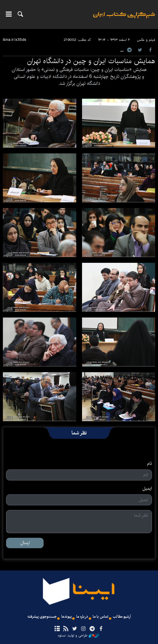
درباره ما (82, 617)
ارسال (25, 543)
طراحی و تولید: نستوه (78, 636)
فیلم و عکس (146, 40)
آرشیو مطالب (122, 617)
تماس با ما (101, 617)
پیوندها (66, 617)
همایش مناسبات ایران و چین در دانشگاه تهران (91, 61)
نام (149, 464)
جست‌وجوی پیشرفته (42, 617)
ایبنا (124, 19)
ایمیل (147, 489)
